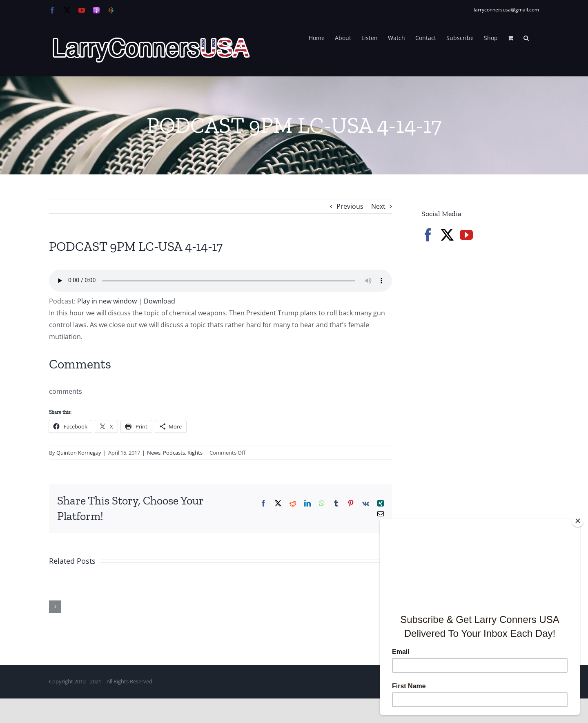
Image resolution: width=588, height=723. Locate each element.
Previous (350, 206)
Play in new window (107, 301)
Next (378, 206)
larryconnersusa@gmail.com (506, 10)
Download (159, 301)
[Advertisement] (483, 388)
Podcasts (174, 453)
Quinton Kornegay (79, 453)
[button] (526, 37)
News (154, 453)
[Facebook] (428, 235)
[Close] (578, 521)
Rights (195, 453)
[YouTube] (466, 235)
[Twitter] (447, 235)
